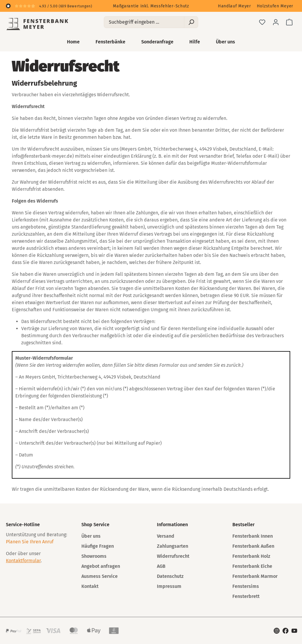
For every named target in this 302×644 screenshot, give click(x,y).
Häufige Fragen (98, 546)
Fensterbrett (246, 596)
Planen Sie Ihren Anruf (30, 542)
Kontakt (90, 586)
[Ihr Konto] (276, 22)
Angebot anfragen (101, 566)
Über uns (91, 536)
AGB (161, 566)
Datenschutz (170, 576)
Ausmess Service (100, 576)
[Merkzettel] (262, 22)
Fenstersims (246, 586)
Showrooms (94, 556)
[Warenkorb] (289, 22)
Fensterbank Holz (251, 556)
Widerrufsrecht (173, 556)
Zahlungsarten (173, 546)
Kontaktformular (23, 561)
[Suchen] (191, 22)
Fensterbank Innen (253, 536)
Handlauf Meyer (234, 6)
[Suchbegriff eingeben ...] (144, 22)
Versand (166, 536)
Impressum (169, 586)
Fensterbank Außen (253, 546)
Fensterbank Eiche (252, 566)
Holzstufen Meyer (275, 6)
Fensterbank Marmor (255, 576)
